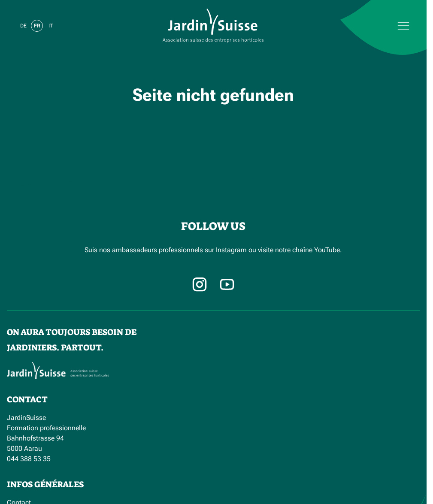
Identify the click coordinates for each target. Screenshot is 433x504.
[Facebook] (227, 284)
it (51, 26)
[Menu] (344, 26)
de (23, 26)
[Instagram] (200, 284)
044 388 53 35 (29, 459)
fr (37, 26)
